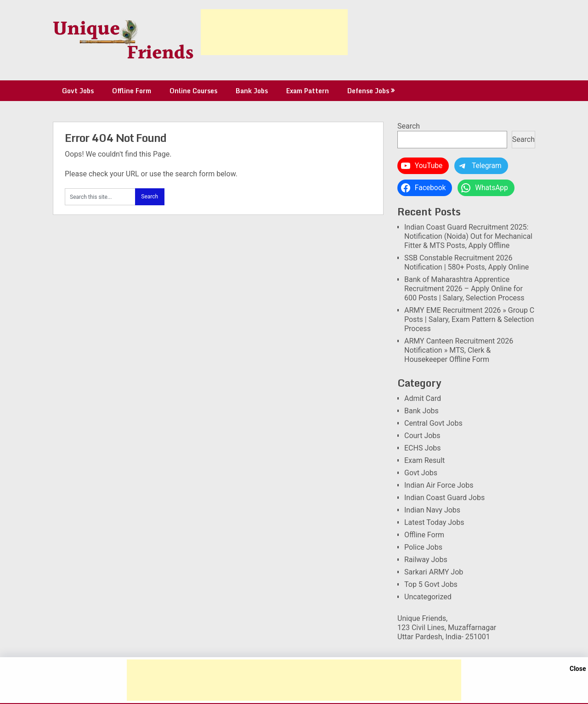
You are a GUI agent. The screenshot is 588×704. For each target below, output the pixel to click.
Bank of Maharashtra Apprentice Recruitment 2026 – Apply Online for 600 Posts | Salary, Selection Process (464, 289)
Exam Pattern (308, 91)
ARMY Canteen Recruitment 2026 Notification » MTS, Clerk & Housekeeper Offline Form (459, 350)
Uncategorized (428, 597)
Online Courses (193, 91)
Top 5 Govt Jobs (431, 584)
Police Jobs (423, 547)
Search (409, 126)
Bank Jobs (252, 91)
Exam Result (424, 460)
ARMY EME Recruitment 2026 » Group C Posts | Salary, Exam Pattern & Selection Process (469, 319)
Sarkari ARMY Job (434, 572)
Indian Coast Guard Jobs (444, 498)
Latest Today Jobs (434, 522)
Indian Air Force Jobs (439, 485)
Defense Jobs (368, 91)
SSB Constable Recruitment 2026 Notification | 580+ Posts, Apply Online (466, 262)
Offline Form (132, 91)
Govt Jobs (78, 91)
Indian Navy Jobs (432, 510)
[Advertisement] (274, 32)
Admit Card (423, 398)
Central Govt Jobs (433, 423)
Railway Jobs (426, 560)
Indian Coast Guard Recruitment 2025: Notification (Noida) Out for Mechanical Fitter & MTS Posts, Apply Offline (468, 236)
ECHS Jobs (423, 448)
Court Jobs (422, 436)
